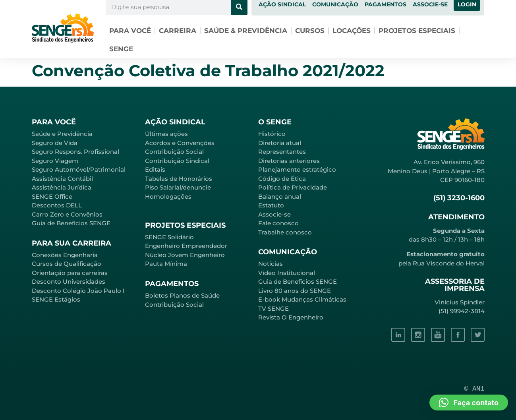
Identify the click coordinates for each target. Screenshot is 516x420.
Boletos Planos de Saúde (182, 295)
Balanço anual (280, 196)
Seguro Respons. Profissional (75, 152)
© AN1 (474, 389)
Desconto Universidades (69, 282)
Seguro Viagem (55, 161)
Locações (352, 31)
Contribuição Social (174, 152)
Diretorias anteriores (289, 161)
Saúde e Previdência (62, 134)
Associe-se (274, 214)
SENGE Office (52, 196)
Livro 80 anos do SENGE (295, 291)
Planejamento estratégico (297, 169)
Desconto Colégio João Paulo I (78, 291)
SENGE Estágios (56, 299)
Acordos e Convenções (180, 143)
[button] (469, 403)
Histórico (272, 134)
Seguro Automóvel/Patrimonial (79, 169)
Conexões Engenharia (65, 255)
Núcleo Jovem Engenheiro (185, 255)
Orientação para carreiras (70, 273)
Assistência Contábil (62, 179)
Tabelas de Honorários (179, 179)
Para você (130, 31)
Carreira (178, 31)
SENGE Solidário (169, 237)
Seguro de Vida (55, 143)
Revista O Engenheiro (291, 317)
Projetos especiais (417, 31)
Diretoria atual (280, 143)
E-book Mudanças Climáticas (302, 299)
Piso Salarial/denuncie (178, 187)
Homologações (168, 196)
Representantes (282, 152)
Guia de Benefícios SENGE (71, 223)
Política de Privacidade (293, 187)
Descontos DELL (57, 205)
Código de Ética (282, 179)
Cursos (310, 31)
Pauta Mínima (166, 264)
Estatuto (271, 205)
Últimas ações (166, 134)
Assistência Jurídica (62, 187)
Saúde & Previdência (246, 31)
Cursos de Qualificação (67, 264)
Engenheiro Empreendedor (186, 246)
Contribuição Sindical (177, 161)
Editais (155, 169)
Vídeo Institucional (287, 273)
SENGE (121, 49)
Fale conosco (278, 223)
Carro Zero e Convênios (67, 214)
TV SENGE (273, 309)
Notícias (271, 264)
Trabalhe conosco (285, 232)
